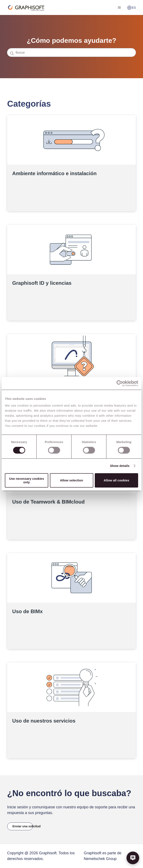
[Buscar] (71, 52)
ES (131, 8)
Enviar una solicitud (23, 826)
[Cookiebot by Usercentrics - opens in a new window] (120, 383)
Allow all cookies (116, 480)
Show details (120, 466)
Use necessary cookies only (27, 480)
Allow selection (71, 480)
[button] (133, 858)
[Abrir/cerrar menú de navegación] (119, 8)
